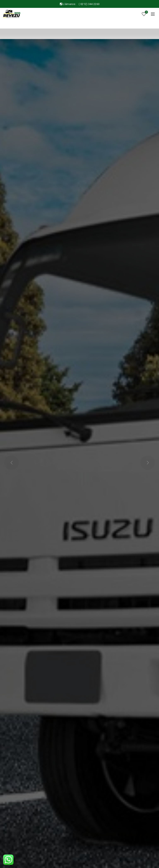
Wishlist (146, 12)
